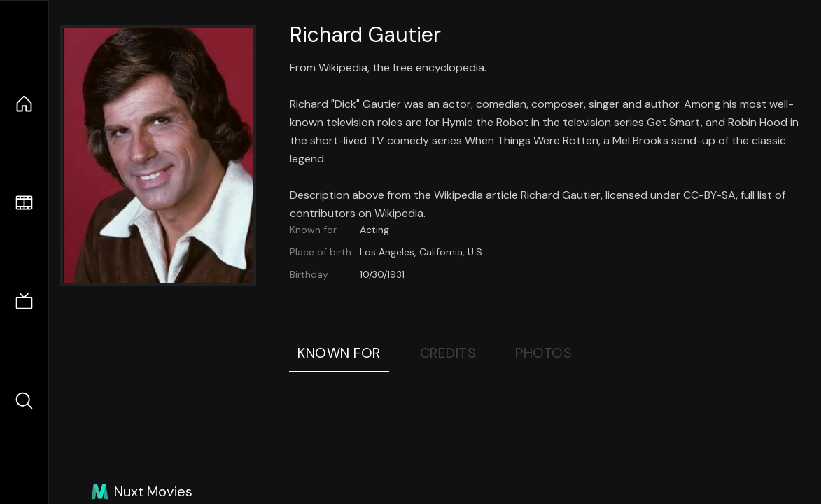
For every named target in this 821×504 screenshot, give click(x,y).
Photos (543, 353)
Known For (339, 353)
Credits (448, 353)
